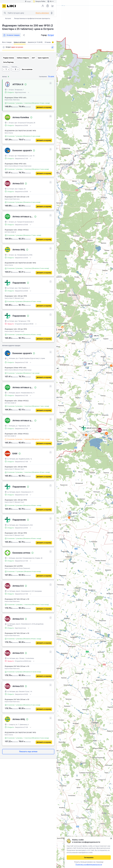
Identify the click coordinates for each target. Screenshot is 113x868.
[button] (57, 332)
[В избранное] (51, 83)
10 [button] (106, 433)
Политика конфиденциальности (89, 865)
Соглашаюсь (89, 857)
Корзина (52, 6)
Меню (4, 6)
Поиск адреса (4, 47)
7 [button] (86, 435)
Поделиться (24, 35)
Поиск (5, 13)
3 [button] (69, 518)
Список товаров (48, 6)
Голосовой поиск (52, 13)
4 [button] (111, 366)
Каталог (8, 18)
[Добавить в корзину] (44, 107)
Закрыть (111, 838)
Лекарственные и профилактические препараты (32, 18)
